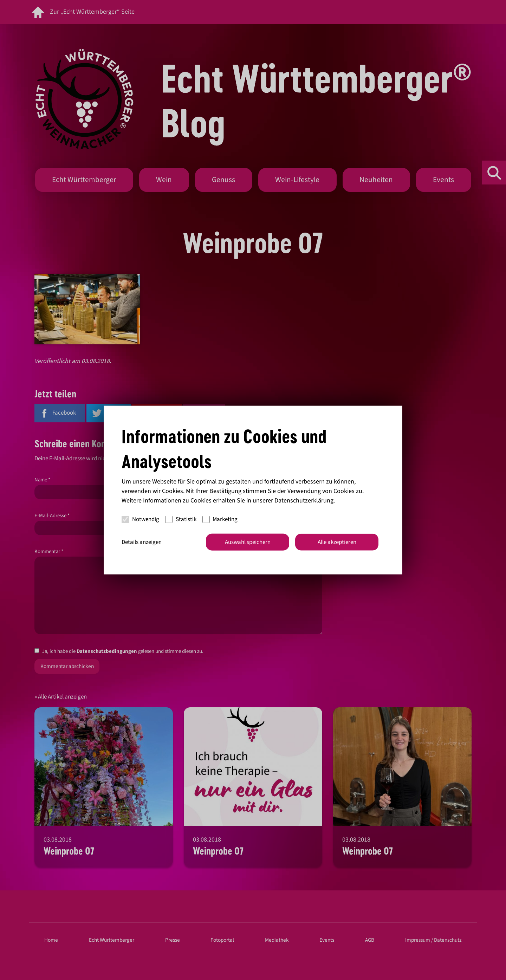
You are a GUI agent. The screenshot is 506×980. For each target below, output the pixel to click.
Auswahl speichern (248, 542)
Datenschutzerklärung (304, 500)
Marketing (220, 519)
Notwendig (140, 519)
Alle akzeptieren (337, 542)
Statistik (181, 519)
